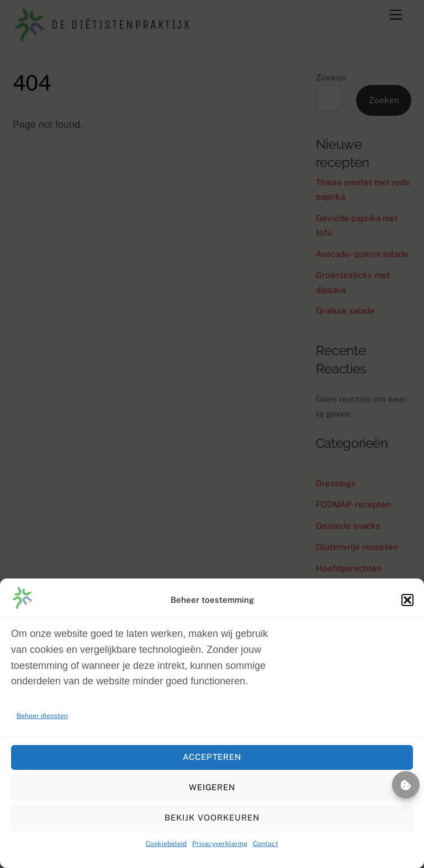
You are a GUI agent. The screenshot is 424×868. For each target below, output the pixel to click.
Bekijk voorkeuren (212, 818)
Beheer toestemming (406, 785)
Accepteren (212, 757)
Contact (266, 844)
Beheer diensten (42, 716)
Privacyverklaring (220, 844)
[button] (407, 600)
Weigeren (212, 787)
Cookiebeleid (166, 844)
